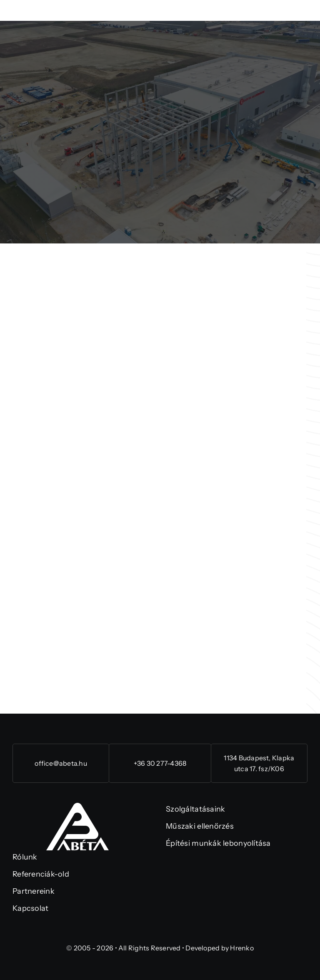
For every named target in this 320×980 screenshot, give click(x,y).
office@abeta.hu (61, 763)
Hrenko (242, 948)
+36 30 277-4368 (160, 763)
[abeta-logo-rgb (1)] (77, 807)
